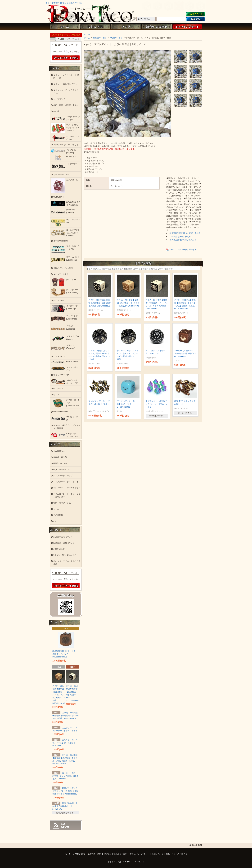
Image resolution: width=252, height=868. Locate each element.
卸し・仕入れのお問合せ (177, 854)
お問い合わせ (157, 27)
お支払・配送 (95, 27)
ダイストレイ (59, 301)
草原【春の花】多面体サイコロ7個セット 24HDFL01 (65, 806)
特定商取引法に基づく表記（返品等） (186, 233)
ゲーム (56, 509)
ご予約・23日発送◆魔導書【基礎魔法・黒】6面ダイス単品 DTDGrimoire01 (100, 303)
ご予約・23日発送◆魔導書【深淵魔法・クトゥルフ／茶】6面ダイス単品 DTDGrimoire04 (59, 695)
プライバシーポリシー (139, 854)
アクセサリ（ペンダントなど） (67, 145)
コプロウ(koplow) (61, 241)
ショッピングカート (187, 27)
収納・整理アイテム (62, 503)
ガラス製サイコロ (61, 175)
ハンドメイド (59, 356)
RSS (63, 824)
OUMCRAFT (59, 197)
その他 (56, 111)
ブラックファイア (61, 375)
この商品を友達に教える (180, 237)
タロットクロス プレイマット (66, 84)
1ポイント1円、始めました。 (66, 555)
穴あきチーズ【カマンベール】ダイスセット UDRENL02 (65, 743)
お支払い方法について (63, 537)
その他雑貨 (58, 515)
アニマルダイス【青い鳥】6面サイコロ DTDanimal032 (127, 404)
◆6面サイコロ (116, 38)
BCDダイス (58, 389)
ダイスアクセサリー (62, 274)
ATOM (65, 827)
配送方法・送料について (64, 543)
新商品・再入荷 (60, 457)
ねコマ (56, 395)
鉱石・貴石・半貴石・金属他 (66, 105)
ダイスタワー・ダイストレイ (66, 482)
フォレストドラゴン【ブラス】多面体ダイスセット (99, 404)
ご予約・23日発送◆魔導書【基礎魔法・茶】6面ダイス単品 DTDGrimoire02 (128, 303)
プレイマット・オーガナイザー (67, 488)
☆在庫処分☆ (59, 451)
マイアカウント (195, 15)
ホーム (65, 27)
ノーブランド (59, 99)
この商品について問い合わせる (183, 240)
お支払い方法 (79, 854)
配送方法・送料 (94, 854)
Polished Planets (61, 412)
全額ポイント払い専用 (63, 268)
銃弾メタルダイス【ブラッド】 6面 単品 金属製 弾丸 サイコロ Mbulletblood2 (65, 791)
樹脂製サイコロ (100, 38)
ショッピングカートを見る (66, 58)
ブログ (126, 27)
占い (55, 521)
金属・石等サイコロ (62, 470)
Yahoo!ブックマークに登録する (183, 250)
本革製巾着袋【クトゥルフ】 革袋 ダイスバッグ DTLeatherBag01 (65, 654)
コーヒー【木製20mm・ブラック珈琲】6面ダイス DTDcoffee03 (185, 354)
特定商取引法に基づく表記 (115, 854)
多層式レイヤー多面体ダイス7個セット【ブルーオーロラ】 (157, 404)
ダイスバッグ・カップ (63, 476)
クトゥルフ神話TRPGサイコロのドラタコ (64, 3)
